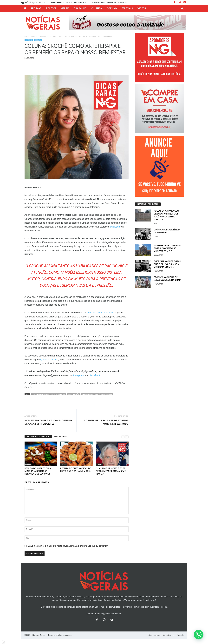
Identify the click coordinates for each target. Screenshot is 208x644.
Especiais (127, 8)
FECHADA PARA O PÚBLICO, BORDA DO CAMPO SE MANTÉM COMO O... (168, 248)
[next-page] (127, 437)
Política (51, 8)
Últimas (36, 8)
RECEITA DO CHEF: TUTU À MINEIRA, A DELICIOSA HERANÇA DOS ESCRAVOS (38, 471)
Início (27, 37)
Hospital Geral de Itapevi (100, 313)
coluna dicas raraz (41, 394)
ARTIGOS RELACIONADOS (38, 437)
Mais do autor (60, 437)
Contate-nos (168, 635)
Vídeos (142, 8)
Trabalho (80, 8)
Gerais (65, 8)
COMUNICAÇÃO (74, 394)
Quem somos (98, 2)
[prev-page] (123, 437)
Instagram (79, 375)
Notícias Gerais (39, 635)
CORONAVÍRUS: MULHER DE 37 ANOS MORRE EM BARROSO (106, 422)
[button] (182, 8)
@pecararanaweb (49, 360)
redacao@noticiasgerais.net (108, 614)
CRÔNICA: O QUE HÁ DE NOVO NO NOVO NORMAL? (168, 279)
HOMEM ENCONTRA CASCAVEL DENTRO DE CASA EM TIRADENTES (48, 422)
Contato (111, 2)
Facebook (95, 375)
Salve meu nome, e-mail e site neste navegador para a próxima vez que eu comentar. (68, 546)
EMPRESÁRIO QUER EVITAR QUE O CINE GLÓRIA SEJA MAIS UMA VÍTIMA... (167, 264)
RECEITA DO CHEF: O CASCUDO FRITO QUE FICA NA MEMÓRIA (76, 470)
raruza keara (106, 394)
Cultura (97, 8)
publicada (115, 227)
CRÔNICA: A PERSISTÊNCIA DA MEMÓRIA (167, 231)
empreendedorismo (90, 394)
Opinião (112, 8)
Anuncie (122, 2)
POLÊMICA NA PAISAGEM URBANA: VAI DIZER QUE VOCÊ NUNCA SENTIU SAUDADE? (166, 215)
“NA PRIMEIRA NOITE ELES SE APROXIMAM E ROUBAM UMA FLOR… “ (111, 471)
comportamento (58, 394)
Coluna (43, 37)
